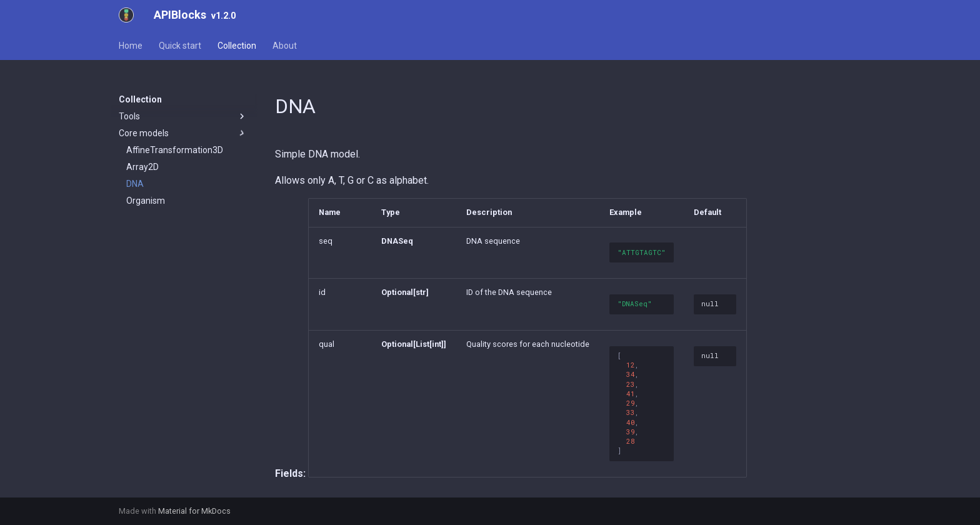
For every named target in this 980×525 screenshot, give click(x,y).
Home (131, 46)
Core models (183, 133)
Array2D (142, 167)
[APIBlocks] (126, 15)
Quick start (180, 46)
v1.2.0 (223, 16)
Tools (183, 116)
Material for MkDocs (194, 511)
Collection (237, 46)
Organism (146, 201)
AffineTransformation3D (175, 150)
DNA (135, 184)
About (285, 46)
